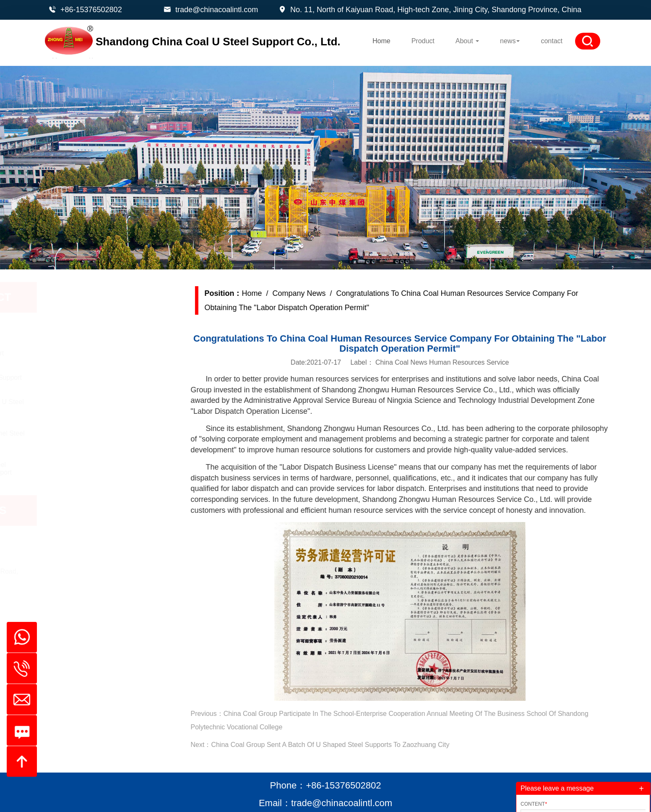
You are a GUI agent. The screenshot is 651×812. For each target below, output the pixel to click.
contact (552, 41)
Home (381, 41)
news (510, 41)
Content (534, 804)
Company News (319, 293)
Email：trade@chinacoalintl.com (325, 803)
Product (423, 41)
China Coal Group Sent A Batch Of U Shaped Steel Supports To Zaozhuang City (350, 745)
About (467, 41)
